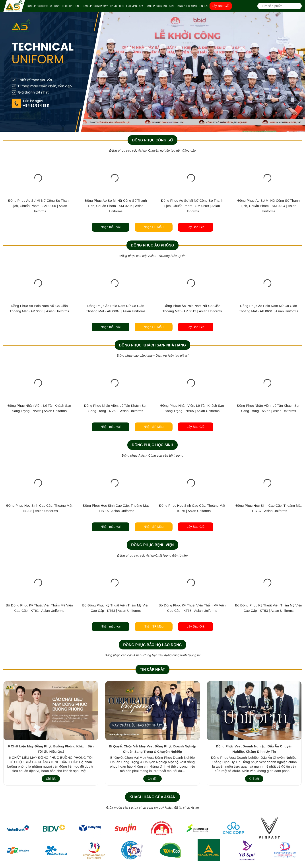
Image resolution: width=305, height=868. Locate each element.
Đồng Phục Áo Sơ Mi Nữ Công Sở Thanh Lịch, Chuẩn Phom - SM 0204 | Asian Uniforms (269, 206)
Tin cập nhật (152, 670)
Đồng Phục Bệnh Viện (152, 545)
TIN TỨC (204, 6)
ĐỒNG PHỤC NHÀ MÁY (95, 6)
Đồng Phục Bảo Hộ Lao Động (152, 645)
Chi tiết (51, 779)
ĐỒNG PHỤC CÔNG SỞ (39, 6)
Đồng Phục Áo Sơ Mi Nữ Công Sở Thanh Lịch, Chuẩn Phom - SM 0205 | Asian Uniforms (116, 206)
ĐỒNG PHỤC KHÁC (186, 6)
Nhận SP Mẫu (153, 227)
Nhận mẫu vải (111, 227)
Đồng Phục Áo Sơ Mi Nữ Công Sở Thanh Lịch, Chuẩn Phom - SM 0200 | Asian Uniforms (39, 206)
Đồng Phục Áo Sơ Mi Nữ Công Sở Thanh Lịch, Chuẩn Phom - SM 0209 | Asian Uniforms (192, 206)
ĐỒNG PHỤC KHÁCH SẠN (160, 6)
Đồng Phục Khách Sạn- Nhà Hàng (153, 345)
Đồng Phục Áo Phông (152, 245)
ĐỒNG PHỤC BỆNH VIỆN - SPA (127, 6)
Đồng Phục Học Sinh (152, 445)
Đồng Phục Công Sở (152, 140)
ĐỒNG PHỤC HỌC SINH (68, 6)
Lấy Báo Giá (221, 6)
